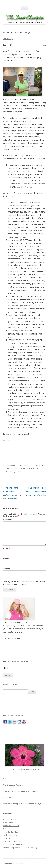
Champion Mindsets (11, 826)
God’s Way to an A (10, 798)
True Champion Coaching (13, 785)
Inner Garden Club (10, 832)
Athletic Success (29, 465)
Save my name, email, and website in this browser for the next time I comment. (24, 583)
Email (6, 559)
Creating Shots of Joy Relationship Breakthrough (22, 804)
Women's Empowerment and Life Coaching (20, 848)
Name (7, 549)
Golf (13, 468)
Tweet (43, 45)
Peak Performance (23, 468)
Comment (7, 520)
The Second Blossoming (13, 844)
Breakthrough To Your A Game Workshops (20, 791)
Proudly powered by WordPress (15, 863)
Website (7, 569)
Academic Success (10, 819)
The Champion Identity (12, 841)
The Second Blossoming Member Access (25, 769)
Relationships (9, 838)
